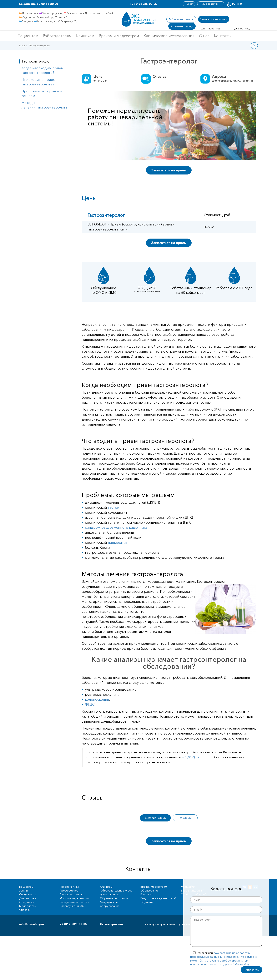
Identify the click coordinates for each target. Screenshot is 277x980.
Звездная (28, 21)
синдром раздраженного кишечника (116, 528)
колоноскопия (97, 700)
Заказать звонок (183, 19)
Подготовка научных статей (159, 898)
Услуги (23, 891)
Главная (24, 45)
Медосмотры (28, 906)
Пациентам (28, 36)
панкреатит (118, 543)
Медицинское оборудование (110, 904)
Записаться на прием (169, 170)
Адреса (219, 76)
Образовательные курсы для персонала (116, 892)
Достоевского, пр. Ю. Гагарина (233, 81)
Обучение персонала (114, 898)
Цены (98, 76)
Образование (149, 891)
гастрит (114, 508)
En (237, 4)
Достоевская (30, 13)
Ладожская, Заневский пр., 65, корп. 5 (45, 17)
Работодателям (57, 36)
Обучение (147, 902)
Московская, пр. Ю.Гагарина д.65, (57, 21)
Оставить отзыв (155, 818)
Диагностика (28, 898)
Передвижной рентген (74, 902)
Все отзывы (185, 818)
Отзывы (160, 76)
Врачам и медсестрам (119, 36)
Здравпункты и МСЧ (73, 906)
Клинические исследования (169, 36)
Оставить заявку (182, 26)
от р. (100, 81)
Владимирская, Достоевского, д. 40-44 (90, 13)
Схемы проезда (111, 924)
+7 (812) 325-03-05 (143, 4)
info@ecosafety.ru (32, 924)
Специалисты (28, 894)
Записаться (214, 19)
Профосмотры (69, 891)
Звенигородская (52, 13)
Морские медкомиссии (75, 898)
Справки (25, 910)
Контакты (223, 36)
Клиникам (85, 36)
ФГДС (90, 705)
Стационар (26, 902)
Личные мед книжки (73, 894)
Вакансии (146, 894)
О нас (204, 36)
